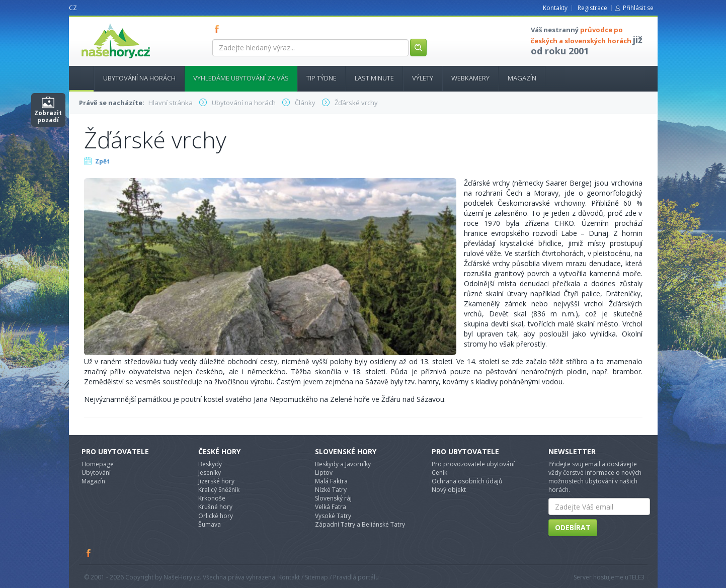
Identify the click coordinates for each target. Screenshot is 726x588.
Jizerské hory (216, 481)
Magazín (522, 78)
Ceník (439, 473)
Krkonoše (212, 498)
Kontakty (555, 8)
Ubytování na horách (139, 78)
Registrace (592, 8)
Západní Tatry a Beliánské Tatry (360, 524)
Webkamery (470, 78)
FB (219, 29)
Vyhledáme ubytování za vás (241, 78)
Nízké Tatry (331, 490)
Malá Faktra (331, 481)
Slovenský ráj (333, 498)
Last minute (374, 78)
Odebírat (573, 527)
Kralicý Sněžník (219, 490)
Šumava (210, 524)
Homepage (98, 464)
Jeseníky (210, 473)
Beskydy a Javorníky (343, 464)
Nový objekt (449, 490)
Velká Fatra (331, 507)
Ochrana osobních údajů (467, 481)
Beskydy (210, 464)
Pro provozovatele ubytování (473, 464)
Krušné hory (215, 507)
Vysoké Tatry (333, 516)
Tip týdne (321, 78)
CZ (73, 8)
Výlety (423, 78)
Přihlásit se (638, 8)
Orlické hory (216, 516)
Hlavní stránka (77, 78)
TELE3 (636, 577)
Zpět (102, 161)
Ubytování (96, 473)
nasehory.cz (98, 23)
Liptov (324, 473)
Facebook (89, 553)
